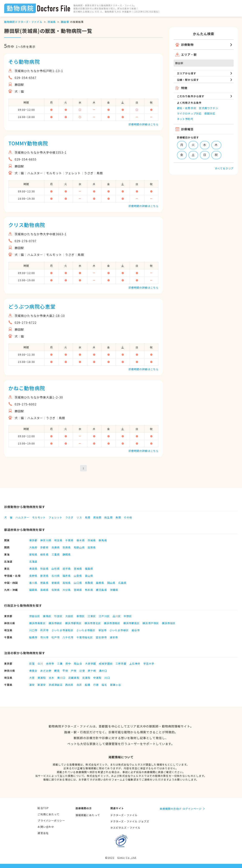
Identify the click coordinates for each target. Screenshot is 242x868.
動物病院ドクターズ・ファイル (23, 22)
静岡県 (67, 554)
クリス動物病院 (27, 225)
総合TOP (43, 808)
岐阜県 (44, 554)
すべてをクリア (224, 168)
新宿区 (81, 616)
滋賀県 (92, 547)
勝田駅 (65, 22)
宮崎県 (78, 590)
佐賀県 (56, 590)
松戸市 (56, 637)
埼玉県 (58, 540)
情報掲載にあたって (88, 815)
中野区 (128, 616)
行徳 (96, 685)
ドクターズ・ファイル (124, 815)
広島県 (122, 583)
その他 (128, 517)
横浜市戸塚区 (151, 623)
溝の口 (103, 671)
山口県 (78, 583)
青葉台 (33, 671)
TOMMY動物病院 (28, 143)
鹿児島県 (101, 590)
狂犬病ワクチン (209, 108)
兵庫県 (56, 547)
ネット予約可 (185, 119)
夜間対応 (210, 113)
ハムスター (22, 517)
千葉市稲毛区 (85, 637)
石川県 (56, 576)
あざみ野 (46, 671)
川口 (107, 678)
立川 (40, 663)
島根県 (100, 583)
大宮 (32, 678)
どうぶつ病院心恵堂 (32, 306)
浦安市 (114, 637)
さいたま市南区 (86, 630)
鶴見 (57, 671)
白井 (79, 685)
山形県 (56, 568)
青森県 (33, 568)
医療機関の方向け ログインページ (181, 809)
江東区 (92, 616)
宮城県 (78, 568)
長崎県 (44, 590)
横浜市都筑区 (73, 623)
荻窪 (32, 663)
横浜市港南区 (112, 623)
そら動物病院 (24, 62)
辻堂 (82, 671)
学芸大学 (149, 663)
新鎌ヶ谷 (116, 685)
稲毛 (104, 685)
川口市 (33, 630)
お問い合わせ (46, 827)
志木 (52, 678)
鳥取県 (89, 583)
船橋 (88, 685)
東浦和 (42, 678)
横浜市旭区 (169, 623)
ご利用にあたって (48, 814)
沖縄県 (114, 590)
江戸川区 (104, 616)
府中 (68, 663)
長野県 (33, 576)
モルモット (39, 517)
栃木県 (81, 540)
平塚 (65, 671)
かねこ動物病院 (27, 388)
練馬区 (47, 616)
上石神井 (135, 663)
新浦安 (42, 685)
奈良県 (67, 547)
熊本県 (89, 590)
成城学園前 (106, 663)
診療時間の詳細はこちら (144, 124)
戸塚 (74, 671)
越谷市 (136, 630)
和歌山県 (79, 547)
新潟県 (44, 576)
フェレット (55, 517)
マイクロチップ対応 (189, 113)
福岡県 (33, 590)
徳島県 (44, 583)
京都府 (44, 547)
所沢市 (44, 630)
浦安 (32, 685)
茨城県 (52, 22)
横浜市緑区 (55, 623)
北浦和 (86, 678)
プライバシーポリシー (51, 820)
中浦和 (97, 678)
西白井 (69, 685)
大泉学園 (91, 663)
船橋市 (33, 637)
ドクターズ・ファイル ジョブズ (130, 821)
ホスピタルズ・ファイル (125, 828)
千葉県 (69, 540)
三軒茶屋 (121, 663)
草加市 (103, 630)
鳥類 (88, 517)
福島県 (89, 568)
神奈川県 (46, 540)
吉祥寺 (50, 663)
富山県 (89, 576)
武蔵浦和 (74, 678)
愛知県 (33, 554)
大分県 (67, 590)
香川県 (33, 583)
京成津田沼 (56, 685)
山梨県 (78, 576)
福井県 (67, 576)
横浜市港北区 (93, 623)
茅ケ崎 (92, 671)
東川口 (61, 678)
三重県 (56, 554)
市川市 (44, 637)
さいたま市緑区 (119, 630)
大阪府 (33, 547)
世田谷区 (35, 616)
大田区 (69, 616)
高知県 (67, 583)
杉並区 (58, 616)
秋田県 (44, 568)
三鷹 (60, 663)
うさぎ (69, 517)
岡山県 (111, 583)
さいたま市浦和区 (62, 630)
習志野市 (101, 637)
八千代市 (68, 637)
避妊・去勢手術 (187, 108)
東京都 (33, 540)
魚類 (118, 517)
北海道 (33, 561)
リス (79, 517)
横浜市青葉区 (37, 623)
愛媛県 (56, 583)
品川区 (117, 616)
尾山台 (78, 663)
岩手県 (67, 568)
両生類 (108, 517)
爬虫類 (97, 517)
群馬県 (103, 540)
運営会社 (43, 833)
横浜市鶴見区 (132, 623)
